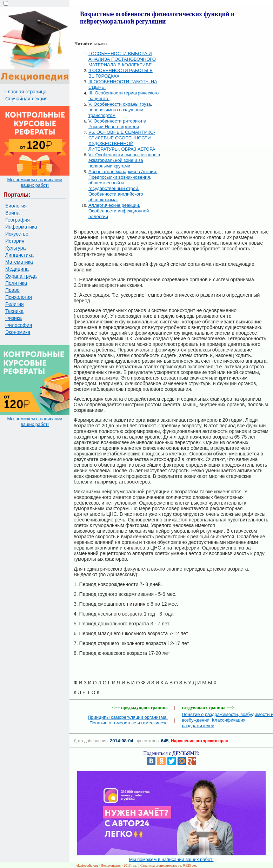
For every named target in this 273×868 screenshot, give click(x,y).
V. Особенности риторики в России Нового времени (117, 124)
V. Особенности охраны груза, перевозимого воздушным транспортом (120, 110)
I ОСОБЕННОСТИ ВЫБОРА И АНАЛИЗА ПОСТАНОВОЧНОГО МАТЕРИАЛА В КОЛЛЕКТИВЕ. (122, 59)
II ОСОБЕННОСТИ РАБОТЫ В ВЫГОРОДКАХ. (121, 73)
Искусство (17, 234)
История (15, 241)
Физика (14, 318)
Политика (16, 283)
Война (12, 213)
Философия (19, 325)
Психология (19, 297)
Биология (16, 206)
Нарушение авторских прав (199, 741)
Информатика (21, 227)
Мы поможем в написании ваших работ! (35, 182)
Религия (15, 304)
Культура (15, 248)
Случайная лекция (26, 99)
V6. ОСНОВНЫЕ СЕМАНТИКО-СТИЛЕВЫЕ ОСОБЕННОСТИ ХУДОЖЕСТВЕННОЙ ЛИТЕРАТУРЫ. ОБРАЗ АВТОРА (122, 141)
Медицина (17, 269)
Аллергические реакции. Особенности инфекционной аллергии (119, 211)
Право (12, 290)
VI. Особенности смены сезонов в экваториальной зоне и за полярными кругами (124, 160)
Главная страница (26, 92)
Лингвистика (19, 255)
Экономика (18, 332)
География (18, 220)
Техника (14, 311)
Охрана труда (21, 276)
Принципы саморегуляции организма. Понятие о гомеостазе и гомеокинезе (128, 720)
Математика (19, 262)
